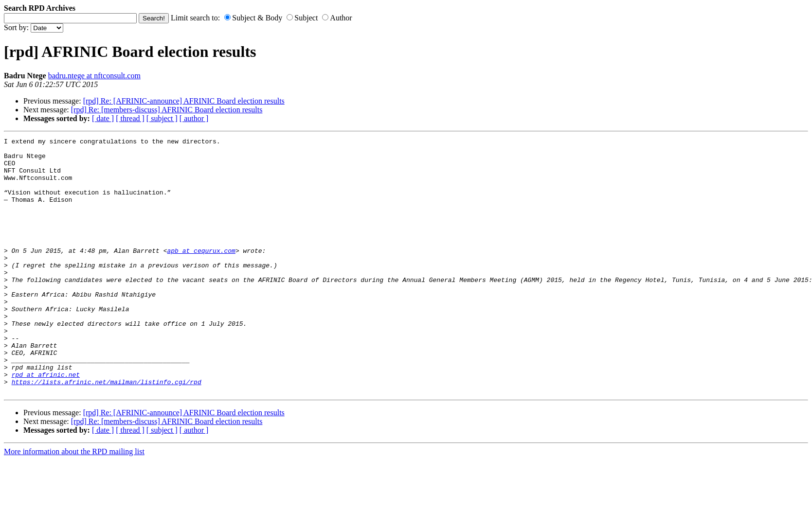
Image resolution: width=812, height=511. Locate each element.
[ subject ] (162, 118)
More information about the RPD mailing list (74, 502)
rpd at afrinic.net (46, 423)
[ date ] (103, 118)
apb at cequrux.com (201, 274)
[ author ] (194, 118)
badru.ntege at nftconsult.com (94, 76)
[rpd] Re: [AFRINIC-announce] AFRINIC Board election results (184, 101)
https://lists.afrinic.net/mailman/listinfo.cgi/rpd (107, 431)
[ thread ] (130, 118)
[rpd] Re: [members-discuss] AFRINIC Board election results (167, 110)
